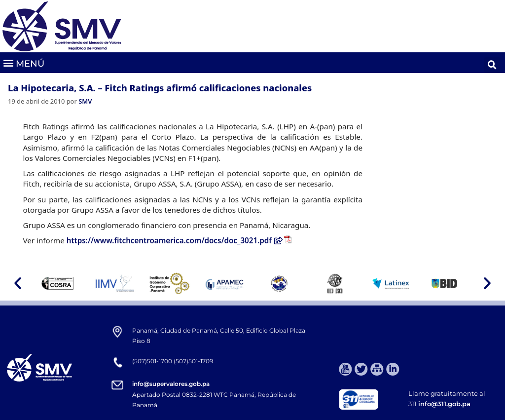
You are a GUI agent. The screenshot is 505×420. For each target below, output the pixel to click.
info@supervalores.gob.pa (171, 384)
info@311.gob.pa (444, 404)
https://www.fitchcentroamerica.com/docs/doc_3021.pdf (175, 240)
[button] (23, 63)
